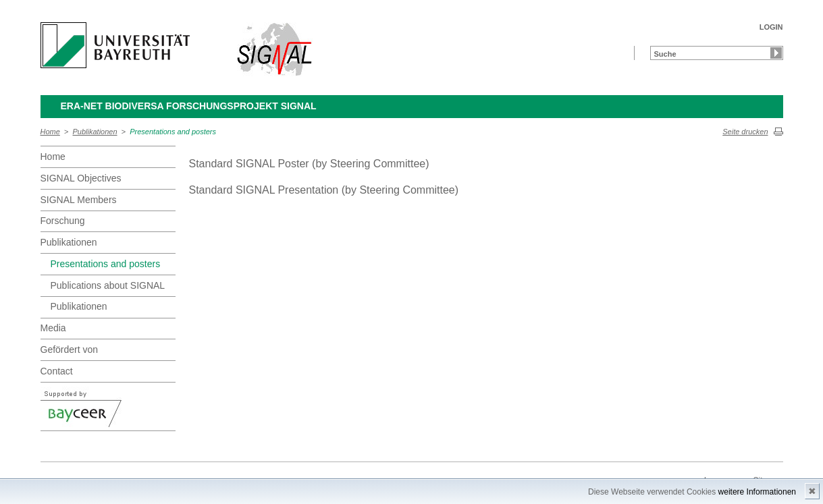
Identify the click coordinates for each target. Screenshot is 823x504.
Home (50, 132)
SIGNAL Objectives (81, 178)
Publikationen (95, 132)
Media (53, 328)
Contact (57, 371)
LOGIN (771, 27)
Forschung (63, 221)
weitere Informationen (757, 492)
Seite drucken (745, 132)
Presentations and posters (173, 132)
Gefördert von (70, 349)
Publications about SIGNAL (108, 285)
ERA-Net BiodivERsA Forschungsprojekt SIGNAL (189, 106)
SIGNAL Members (79, 200)
